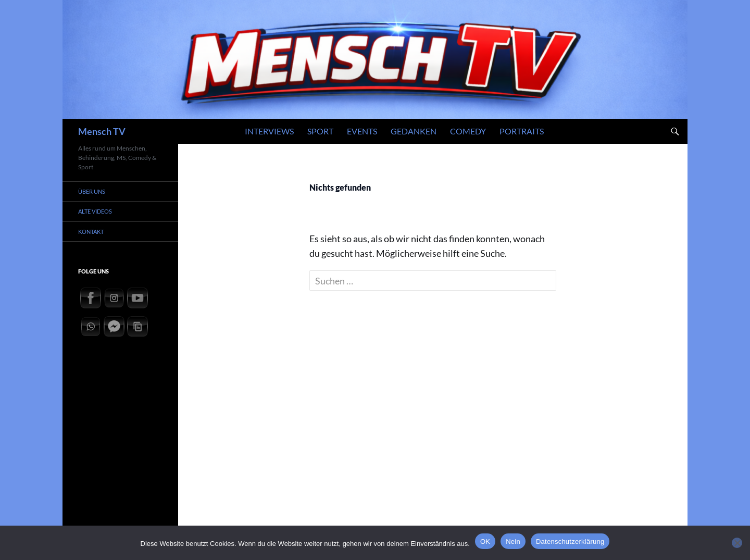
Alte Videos (95, 211)
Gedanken (414, 131)
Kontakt (91, 232)
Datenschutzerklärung (570, 542)
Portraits (522, 131)
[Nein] (737, 543)
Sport (320, 131)
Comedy (468, 131)
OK (485, 542)
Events (362, 131)
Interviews (269, 131)
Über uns (92, 191)
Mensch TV (102, 131)
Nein (513, 542)
